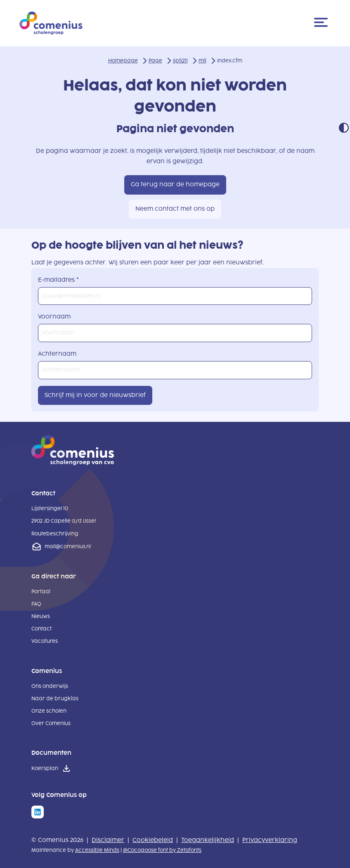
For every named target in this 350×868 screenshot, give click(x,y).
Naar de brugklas (55, 699)
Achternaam (57, 354)
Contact (41, 629)
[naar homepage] (73, 463)
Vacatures (45, 641)
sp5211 (180, 61)
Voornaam (54, 317)
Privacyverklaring (270, 840)
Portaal (41, 592)
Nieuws (41, 616)
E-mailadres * (58, 280)
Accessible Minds (97, 850)
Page (155, 61)
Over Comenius (51, 723)
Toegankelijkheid (208, 840)
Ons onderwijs (50, 686)
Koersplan (45, 768)
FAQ (36, 604)
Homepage (123, 61)
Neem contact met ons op (175, 209)
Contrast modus (344, 128)
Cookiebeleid (153, 840)
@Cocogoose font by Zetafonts (162, 850)
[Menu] (322, 23)
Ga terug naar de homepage (175, 184)
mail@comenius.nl (68, 547)
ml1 (202, 61)
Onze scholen (49, 711)
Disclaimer (108, 840)
